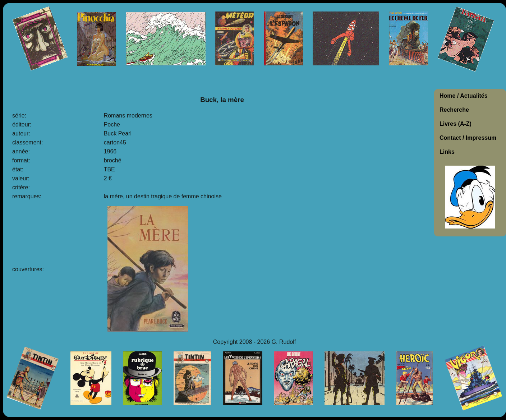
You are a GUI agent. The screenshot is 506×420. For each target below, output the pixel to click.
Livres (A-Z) (456, 124)
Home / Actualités (464, 96)
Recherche (454, 110)
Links (447, 152)
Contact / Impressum (468, 138)
